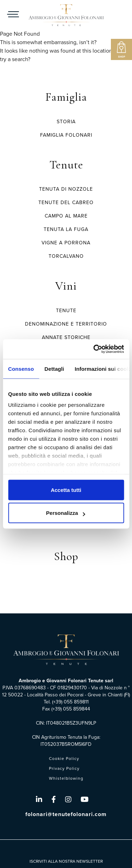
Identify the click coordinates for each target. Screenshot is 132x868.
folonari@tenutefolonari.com (66, 814)
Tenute (66, 165)
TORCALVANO (66, 256)
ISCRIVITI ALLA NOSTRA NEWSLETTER (66, 861)
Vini (66, 286)
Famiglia (66, 97)
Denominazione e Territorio (66, 324)
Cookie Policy (64, 759)
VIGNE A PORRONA (66, 243)
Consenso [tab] (21, 368)
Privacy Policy (64, 768)
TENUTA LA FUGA (66, 229)
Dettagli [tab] (54, 368)
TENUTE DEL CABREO (66, 203)
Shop (66, 556)
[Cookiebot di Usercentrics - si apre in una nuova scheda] (94, 349)
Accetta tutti (66, 490)
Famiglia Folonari (66, 135)
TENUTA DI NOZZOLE (66, 189)
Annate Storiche (66, 337)
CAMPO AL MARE (66, 216)
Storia (66, 122)
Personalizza (66, 513)
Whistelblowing (66, 778)
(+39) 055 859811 (70, 702)
